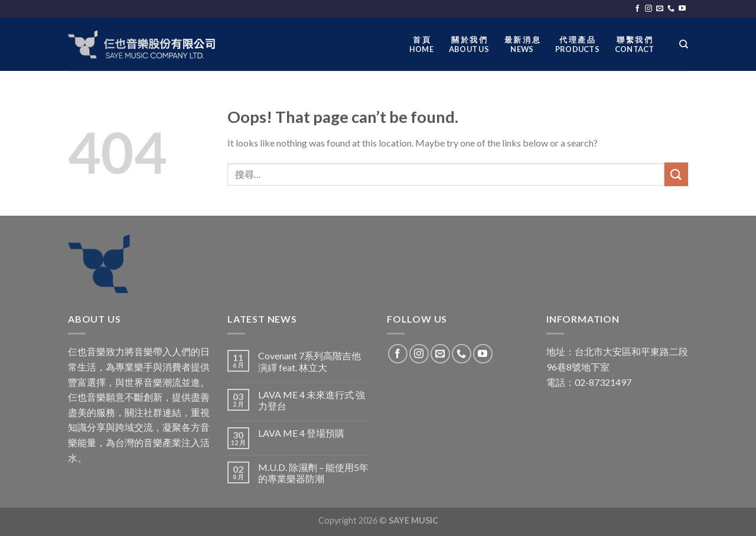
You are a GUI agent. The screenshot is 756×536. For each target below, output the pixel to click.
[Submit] (676, 174)
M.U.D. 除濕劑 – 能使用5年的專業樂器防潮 (313, 473)
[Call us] (671, 9)
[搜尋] (684, 44)
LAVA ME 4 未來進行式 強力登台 (312, 400)
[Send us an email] (660, 9)
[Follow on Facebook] (637, 9)
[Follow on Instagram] (649, 9)
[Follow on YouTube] (682, 9)
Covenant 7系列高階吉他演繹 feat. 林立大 (309, 361)
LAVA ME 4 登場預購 (301, 433)
